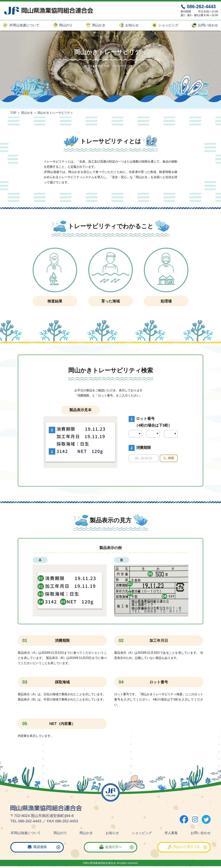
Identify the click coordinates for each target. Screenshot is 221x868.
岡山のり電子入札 (187, 847)
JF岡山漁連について (24, 25)
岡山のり (65, 25)
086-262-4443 (201, 6)
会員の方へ (113, 847)
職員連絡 (40, 847)
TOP (13, 113)
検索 (171, 458)
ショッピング (168, 25)
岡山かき (98, 25)
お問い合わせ (208, 25)
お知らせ (132, 25)
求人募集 (171, 833)
